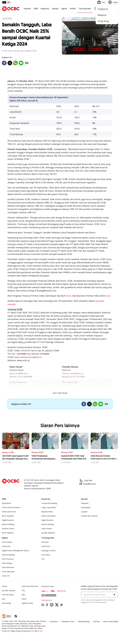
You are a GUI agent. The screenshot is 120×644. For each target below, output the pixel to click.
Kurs (4, 599)
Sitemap (96, 621)
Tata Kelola (46, 555)
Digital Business (8, 520)
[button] (114, 595)
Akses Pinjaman (8, 516)
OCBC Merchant (8, 572)
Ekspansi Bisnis (47, 512)
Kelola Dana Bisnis (9, 512)
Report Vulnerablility (111, 621)
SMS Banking (7, 563)
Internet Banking (8, 555)
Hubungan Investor (49, 551)
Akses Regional (8, 533)
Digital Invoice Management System (16, 551)
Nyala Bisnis (7, 503)
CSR (43, 559)
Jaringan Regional (48, 533)
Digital (64, 9)
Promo (5, 586)
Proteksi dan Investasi (89, 516)
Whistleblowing (84, 621)
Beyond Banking (8, 524)
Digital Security (27, 603)
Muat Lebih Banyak (60, 393)
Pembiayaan (86, 507)
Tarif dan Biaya (8, 595)
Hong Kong (103, 21)
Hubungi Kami (47, 600)
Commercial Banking (49, 503)
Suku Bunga (6, 603)
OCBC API (6, 576)
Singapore (103, 9)
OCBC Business (8, 559)
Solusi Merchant (8, 567)
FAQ (23, 590)
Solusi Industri (47, 529)
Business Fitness (8, 529)
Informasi (45, 542)
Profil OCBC (46, 546)
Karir (23, 595)
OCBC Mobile (7, 542)
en (9, 2)
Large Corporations (49, 507)
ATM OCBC (6, 546)
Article (24, 599)
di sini (68, 296)
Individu (27, 9)
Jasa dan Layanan (9, 590)
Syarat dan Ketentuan (30, 586)
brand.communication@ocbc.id (28, 357)
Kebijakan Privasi (68, 621)
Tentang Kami (85, 9)
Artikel (73, 9)
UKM (36, 9)
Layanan (84, 512)
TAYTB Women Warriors (11, 507)
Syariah (55, 9)
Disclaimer (54, 621)
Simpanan (85, 503)
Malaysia (102, 15)
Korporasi (45, 9)
